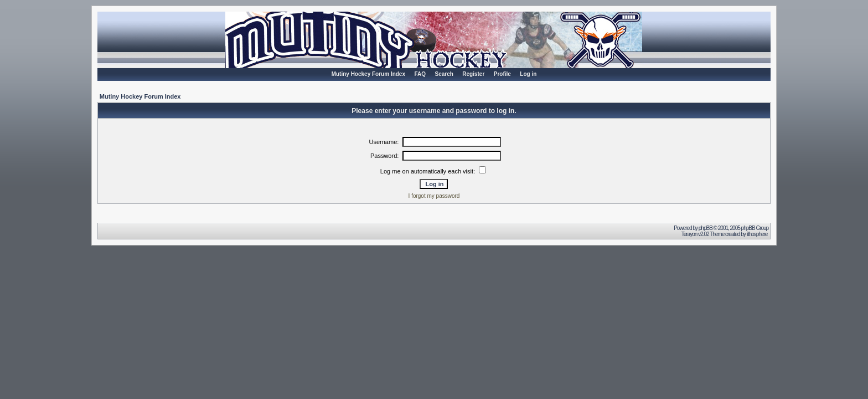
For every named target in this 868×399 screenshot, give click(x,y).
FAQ (420, 74)
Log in (528, 74)
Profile (502, 74)
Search (444, 74)
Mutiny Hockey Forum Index (368, 74)
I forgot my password (434, 196)
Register (473, 74)
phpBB (706, 228)
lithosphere (757, 234)
